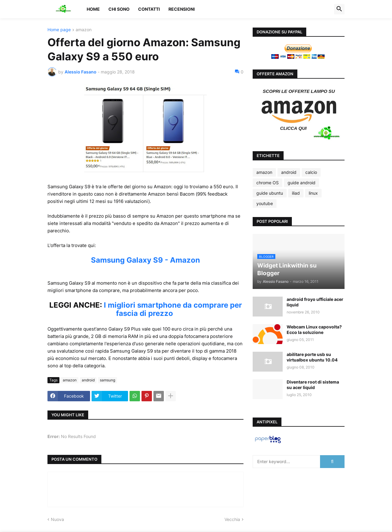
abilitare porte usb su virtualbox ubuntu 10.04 (312, 357)
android (88, 380)
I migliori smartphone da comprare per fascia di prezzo (173, 309)
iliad (296, 193)
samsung (107, 380)
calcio (311, 172)
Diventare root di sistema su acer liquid (313, 385)
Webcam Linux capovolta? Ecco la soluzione (314, 330)
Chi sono (119, 9)
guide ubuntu (270, 193)
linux (313, 193)
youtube (265, 203)
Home (93, 9)
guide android (302, 183)
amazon (84, 30)
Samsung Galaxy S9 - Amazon (145, 260)
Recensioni (182, 9)
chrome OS (268, 183)
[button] (339, 9)
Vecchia (232, 519)
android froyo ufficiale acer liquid (315, 302)
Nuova (57, 519)
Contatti (149, 9)
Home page (59, 30)
